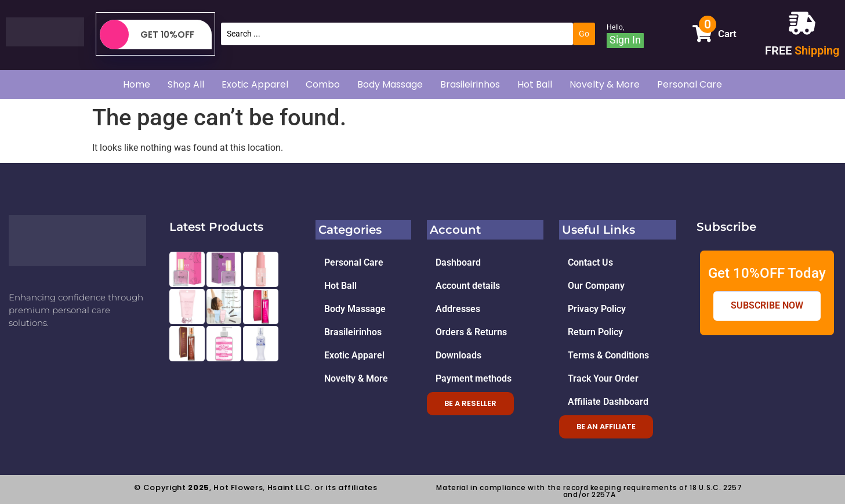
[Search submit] (584, 34)
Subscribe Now (767, 306)
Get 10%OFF (147, 35)
